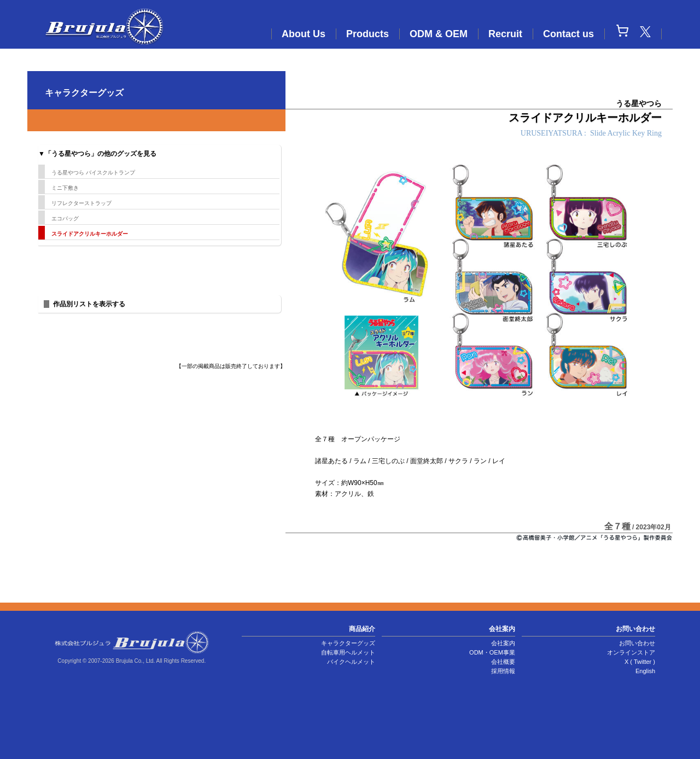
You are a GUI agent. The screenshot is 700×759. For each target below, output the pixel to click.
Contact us (568, 34)
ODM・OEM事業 (492, 652)
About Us (304, 34)
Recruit (505, 34)
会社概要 (503, 662)
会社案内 (503, 643)
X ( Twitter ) (640, 662)
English (645, 671)
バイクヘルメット (351, 662)
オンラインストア (631, 652)
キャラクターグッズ (348, 643)
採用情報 (503, 671)
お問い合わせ (637, 643)
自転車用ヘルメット (348, 652)
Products (367, 34)
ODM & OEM (439, 34)
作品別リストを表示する (89, 304)
